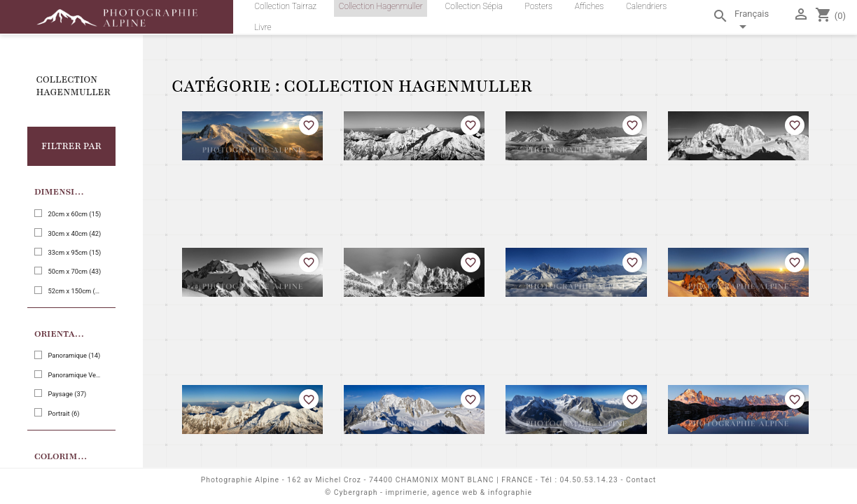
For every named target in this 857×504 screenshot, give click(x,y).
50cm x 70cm (74, 271)
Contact (641, 480)
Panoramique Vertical (74, 375)
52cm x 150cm (74, 291)
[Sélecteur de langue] (761, 22)
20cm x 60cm (74, 214)
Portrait (63, 413)
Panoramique (74, 355)
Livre (263, 27)
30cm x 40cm (74, 233)
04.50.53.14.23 (589, 480)
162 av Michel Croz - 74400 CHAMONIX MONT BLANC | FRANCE (410, 480)
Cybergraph (356, 492)
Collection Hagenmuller (74, 86)
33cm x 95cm (74, 252)
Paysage (67, 394)
